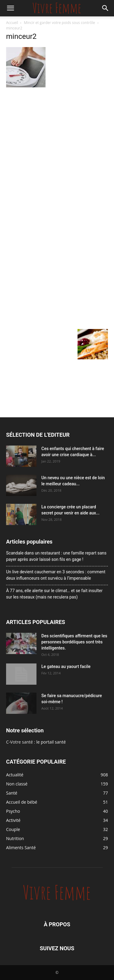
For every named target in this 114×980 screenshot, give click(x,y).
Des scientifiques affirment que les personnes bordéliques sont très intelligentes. (74, 642)
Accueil (12, 23)
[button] (10, 8)
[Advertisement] (57, 149)
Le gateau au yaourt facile (66, 666)
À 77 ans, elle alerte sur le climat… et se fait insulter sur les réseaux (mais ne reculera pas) (54, 594)
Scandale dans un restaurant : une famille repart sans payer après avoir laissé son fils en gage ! (56, 556)
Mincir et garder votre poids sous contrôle (60, 23)
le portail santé (51, 742)
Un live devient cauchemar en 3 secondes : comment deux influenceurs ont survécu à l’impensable (56, 575)
